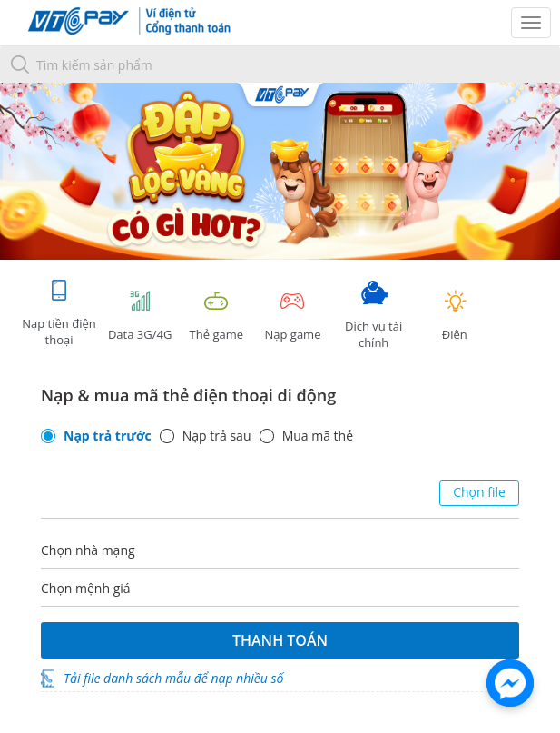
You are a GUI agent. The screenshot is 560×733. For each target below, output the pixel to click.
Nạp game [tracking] (292, 316)
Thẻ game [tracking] (216, 316)
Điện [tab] (455, 316)
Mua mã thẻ (318, 436)
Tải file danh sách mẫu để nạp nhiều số (173, 678)
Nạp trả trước (108, 436)
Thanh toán (280, 640)
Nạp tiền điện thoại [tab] (59, 313)
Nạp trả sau (217, 436)
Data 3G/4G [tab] (140, 316)
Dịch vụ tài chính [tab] (374, 316)
